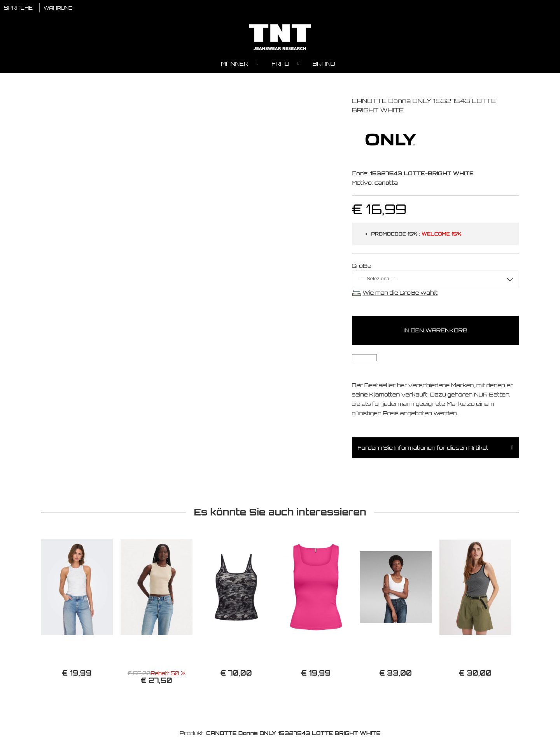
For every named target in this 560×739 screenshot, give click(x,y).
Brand (324, 64)
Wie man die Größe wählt (400, 293)
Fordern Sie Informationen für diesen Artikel (423, 449)
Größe (362, 266)
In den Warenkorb (436, 331)
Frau (281, 64)
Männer (234, 64)
